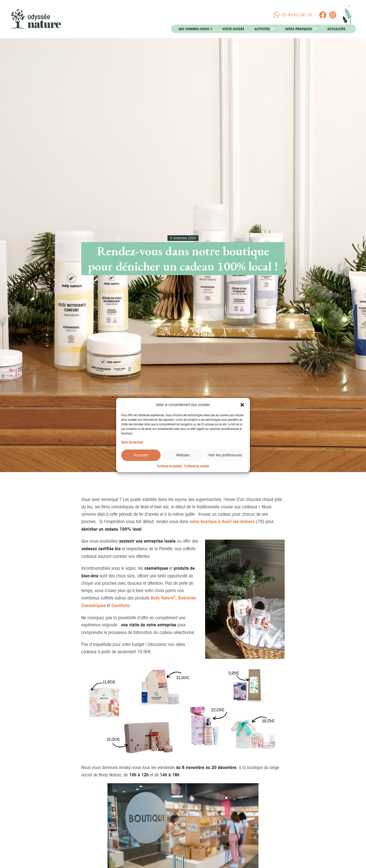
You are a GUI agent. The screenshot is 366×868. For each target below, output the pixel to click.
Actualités (336, 29)
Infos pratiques (301, 29)
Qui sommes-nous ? (195, 29)
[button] (242, 410)
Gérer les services (132, 447)
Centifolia (120, 605)
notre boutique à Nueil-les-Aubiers (222, 521)
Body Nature (162, 598)
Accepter (141, 460)
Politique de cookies (169, 471)
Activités (265, 29)
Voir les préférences (225, 460)
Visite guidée (233, 29)
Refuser (183, 460)
